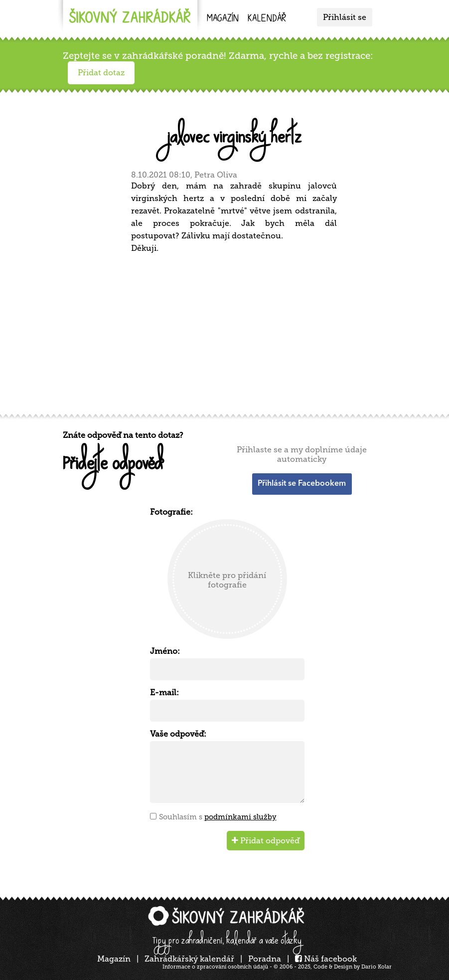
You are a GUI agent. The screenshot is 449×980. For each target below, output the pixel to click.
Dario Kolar (376, 967)
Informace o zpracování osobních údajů (215, 967)
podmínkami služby (240, 817)
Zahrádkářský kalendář (189, 959)
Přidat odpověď (266, 841)
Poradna (265, 959)
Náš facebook (326, 959)
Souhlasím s (218, 817)
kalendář (267, 19)
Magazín (223, 19)
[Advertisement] (227, 332)
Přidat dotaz (101, 73)
